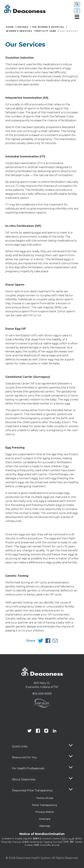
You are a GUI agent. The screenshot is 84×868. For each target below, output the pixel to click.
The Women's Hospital (48, 27)
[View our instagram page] (46, 731)
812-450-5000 (42, 694)
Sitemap (45, 826)
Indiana (23, 27)
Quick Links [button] (20, 746)
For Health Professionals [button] (28, 768)
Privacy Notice (45, 812)
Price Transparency (45, 805)
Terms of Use (45, 798)
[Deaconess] (35, 9)
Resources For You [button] (24, 757)
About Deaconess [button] (24, 779)
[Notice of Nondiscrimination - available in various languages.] (42, 835)
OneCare (45, 819)
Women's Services (19, 31)
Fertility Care (46, 31)
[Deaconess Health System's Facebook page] (38, 731)
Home (10, 27)
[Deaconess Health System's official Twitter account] (30, 731)
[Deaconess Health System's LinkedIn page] (55, 731)
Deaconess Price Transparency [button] (32, 790)
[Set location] (77, 11)
